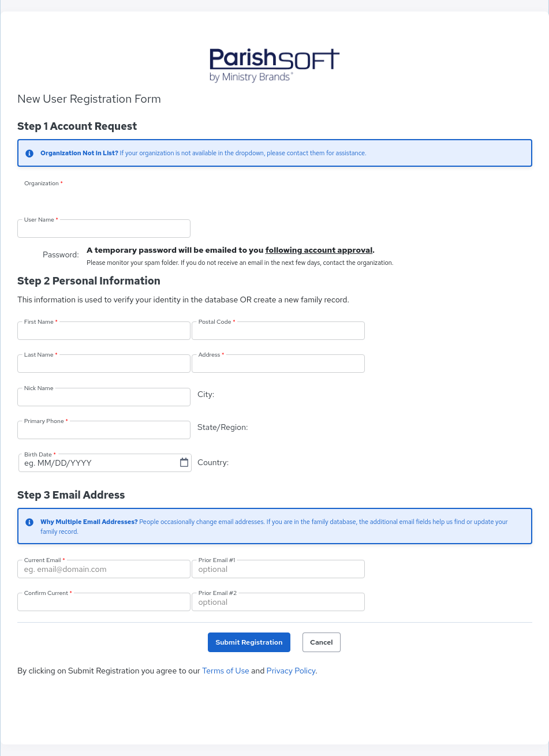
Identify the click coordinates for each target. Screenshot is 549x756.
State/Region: (223, 427)
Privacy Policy (291, 671)
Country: (213, 462)
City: (206, 394)
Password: (62, 255)
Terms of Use (226, 671)
